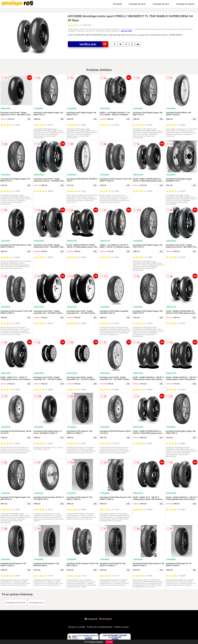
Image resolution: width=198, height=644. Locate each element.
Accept (109, 642)
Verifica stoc (94, 44)
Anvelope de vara (161, 4)
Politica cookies (122, 627)
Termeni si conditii (77, 627)
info (29, 119)
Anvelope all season (185, 4)
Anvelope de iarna (137, 4)
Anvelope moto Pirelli (15, 603)
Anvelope (117, 4)
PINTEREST (106, 619)
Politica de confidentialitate (100, 627)
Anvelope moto (37, 603)
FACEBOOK (91, 619)
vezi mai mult (126, 31)
